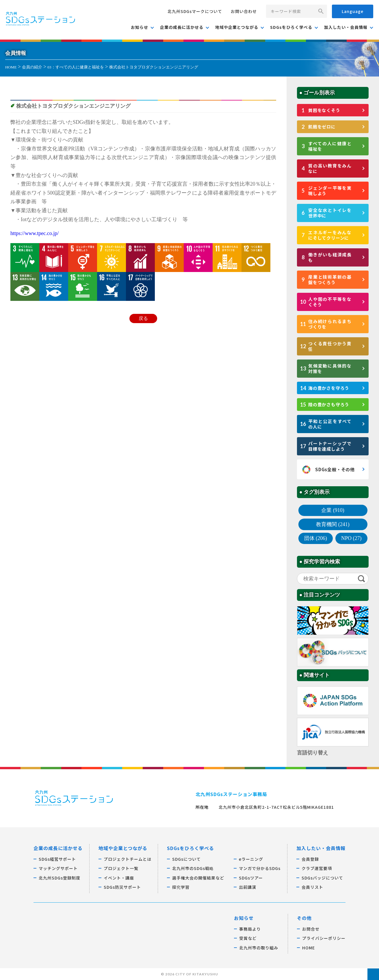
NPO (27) (351, 538)
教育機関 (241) (333, 524)
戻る (143, 318)
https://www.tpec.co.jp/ (35, 233)
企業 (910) (333, 510)
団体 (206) (316, 538)
